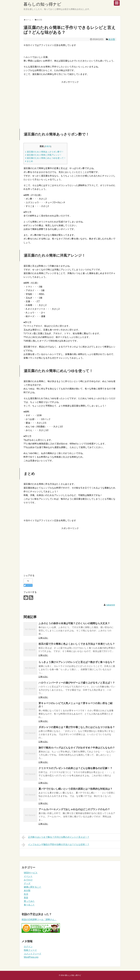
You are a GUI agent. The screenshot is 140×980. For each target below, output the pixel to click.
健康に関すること (33, 887)
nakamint (111, 605)
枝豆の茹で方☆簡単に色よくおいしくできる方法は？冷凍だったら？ (77, 644)
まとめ (29, 161)
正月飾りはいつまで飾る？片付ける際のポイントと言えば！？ (55, 837)
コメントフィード (33, 954)
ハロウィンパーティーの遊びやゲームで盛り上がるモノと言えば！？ (77, 683)
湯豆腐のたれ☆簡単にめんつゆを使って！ (45, 158)
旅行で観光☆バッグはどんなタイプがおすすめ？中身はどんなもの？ (77, 748)
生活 (26, 894)
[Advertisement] (70, 103)
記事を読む (43, 638)
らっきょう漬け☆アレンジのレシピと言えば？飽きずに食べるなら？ (77, 662)
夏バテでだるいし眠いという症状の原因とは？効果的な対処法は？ (75, 789)
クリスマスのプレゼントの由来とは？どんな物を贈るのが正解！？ (75, 768)
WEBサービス (31, 873)
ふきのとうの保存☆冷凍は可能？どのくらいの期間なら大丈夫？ (74, 623)
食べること (29, 905)
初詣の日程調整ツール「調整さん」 (39, 919)
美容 (26, 898)
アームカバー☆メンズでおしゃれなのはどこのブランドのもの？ (74, 809)
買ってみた (29, 901)
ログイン (28, 947)
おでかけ (28, 880)
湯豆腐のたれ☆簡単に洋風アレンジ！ (43, 155)
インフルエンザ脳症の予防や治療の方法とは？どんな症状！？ (55, 845)
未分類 (112, 39)
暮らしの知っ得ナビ (42, 4)
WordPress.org (31, 957)
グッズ (27, 883)
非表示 (48, 146)
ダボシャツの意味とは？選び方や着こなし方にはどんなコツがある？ (77, 727)
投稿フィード (30, 950)
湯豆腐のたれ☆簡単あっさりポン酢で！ (44, 152)
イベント (28, 876)
